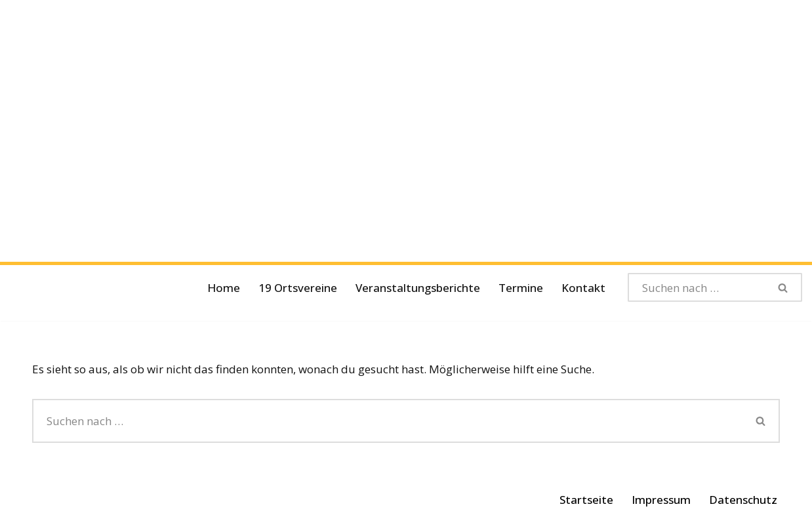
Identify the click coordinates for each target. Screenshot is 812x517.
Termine (521, 288)
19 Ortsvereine (298, 288)
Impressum (661, 500)
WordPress (178, 499)
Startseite (586, 500)
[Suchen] (697, 287)
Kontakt (583, 288)
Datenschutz (743, 500)
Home (224, 288)
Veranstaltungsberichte (418, 288)
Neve (45, 499)
